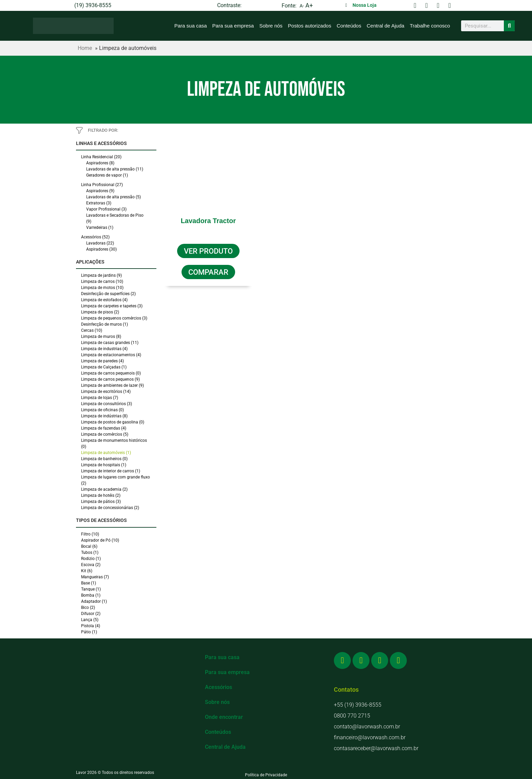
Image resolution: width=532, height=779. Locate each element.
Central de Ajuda (386, 26)
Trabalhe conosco (430, 26)
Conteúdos (349, 26)
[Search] (509, 26)
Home (85, 48)
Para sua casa (191, 26)
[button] (208, 271)
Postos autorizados (310, 26)
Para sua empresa (233, 26)
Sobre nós (271, 26)
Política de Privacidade (266, 775)
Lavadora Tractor (208, 221)
